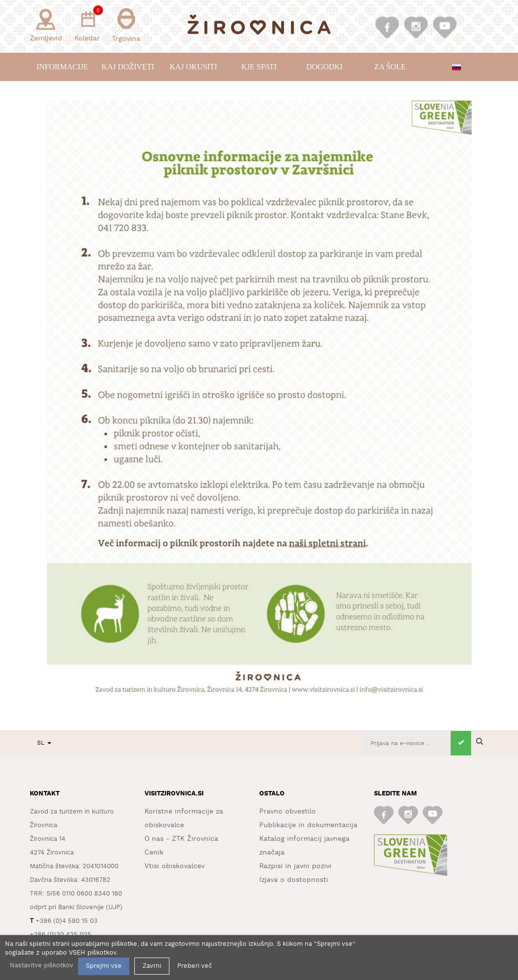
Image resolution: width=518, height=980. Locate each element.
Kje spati (259, 67)
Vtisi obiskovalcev (175, 866)
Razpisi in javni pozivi (295, 866)
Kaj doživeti (128, 67)
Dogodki (324, 67)
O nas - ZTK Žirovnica (181, 839)
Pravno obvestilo (288, 812)
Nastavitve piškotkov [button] (41, 966)
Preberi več (195, 966)
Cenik (154, 853)
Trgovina (126, 25)
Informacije (62, 67)
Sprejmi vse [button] (104, 966)
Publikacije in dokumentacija (308, 825)
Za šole (390, 67)
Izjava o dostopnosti (294, 880)
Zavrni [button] (152, 966)
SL (44, 743)
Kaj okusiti (193, 67)
